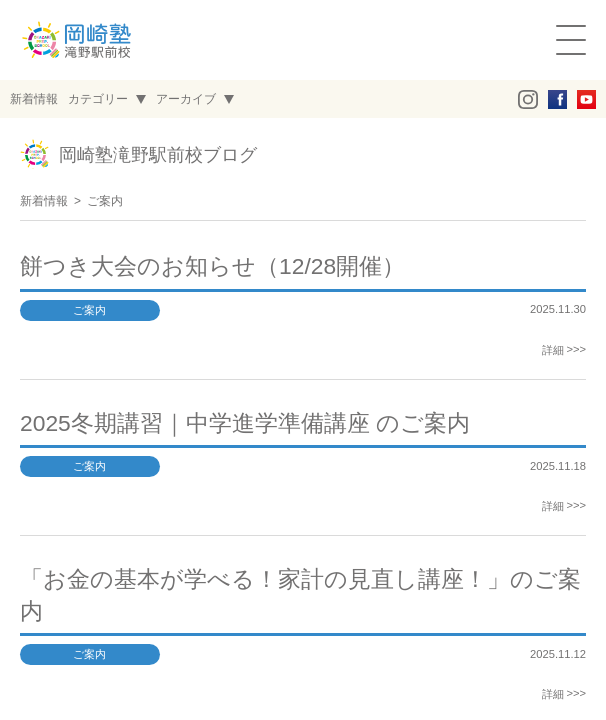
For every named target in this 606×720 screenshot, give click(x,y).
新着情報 (44, 201)
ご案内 (105, 201)
